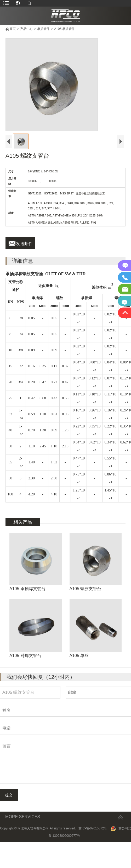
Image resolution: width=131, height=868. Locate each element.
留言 (65, 788)
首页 (13, 29)
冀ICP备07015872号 (93, 854)
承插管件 (43, 29)
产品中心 (26, 29)
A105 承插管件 (64, 29)
